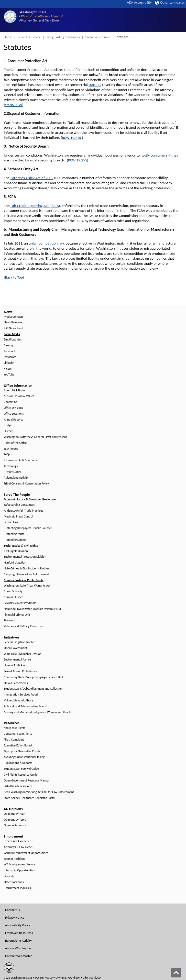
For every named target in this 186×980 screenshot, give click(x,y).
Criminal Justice (14, 597)
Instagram (10, 357)
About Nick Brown (15, 390)
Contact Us (11, 402)
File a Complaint (14, 740)
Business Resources (99, 37)
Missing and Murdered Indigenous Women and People (38, 712)
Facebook (10, 351)
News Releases (13, 322)
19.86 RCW (14, 105)
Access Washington (18, 948)
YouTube (9, 375)
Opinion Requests (15, 825)
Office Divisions (13, 408)
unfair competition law (46, 243)
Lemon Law (11, 522)
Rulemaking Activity (16, 478)
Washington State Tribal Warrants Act (27, 586)
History (8, 431)
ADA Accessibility (139, 2)
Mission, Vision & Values (19, 396)
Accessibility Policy (18, 925)
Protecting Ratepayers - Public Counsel (28, 528)
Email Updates (13, 340)
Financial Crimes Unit (17, 615)
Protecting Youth (14, 534)
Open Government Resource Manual (27, 781)
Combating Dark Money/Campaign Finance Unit (34, 677)
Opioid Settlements (16, 683)
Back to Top (14, 277)
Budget (8, 425)
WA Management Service (20, 865)
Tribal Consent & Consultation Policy (26, 484)
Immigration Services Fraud (21, 695)
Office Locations (14, 414)
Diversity (9, 876)
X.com (8, 369)
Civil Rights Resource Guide (21, 775)
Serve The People (29, 37)
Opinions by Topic (15, 820)
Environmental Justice (17, 660)
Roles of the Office (15, 443)
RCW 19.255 (78, 160)
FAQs (7, 454)
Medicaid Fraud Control (18, 517)
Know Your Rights (15, 728)
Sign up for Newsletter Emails (22, 751)
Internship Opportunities (19, 870)
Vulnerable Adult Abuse (19, 701)
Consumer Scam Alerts (18, 734)
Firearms (9, 620)
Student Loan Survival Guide (21, 769)
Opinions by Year (14, 814)
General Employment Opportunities (26, 853)
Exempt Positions (14, 859)
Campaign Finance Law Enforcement (26, 574)
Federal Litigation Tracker (19, 642)
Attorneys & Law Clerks (18, 847)
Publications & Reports (18, 763)
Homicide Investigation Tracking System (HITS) (32, 609)
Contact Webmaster (19, 956)
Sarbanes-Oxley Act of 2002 (32, 178)
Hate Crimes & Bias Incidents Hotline (27, 569)
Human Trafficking (15, 665)
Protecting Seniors (15, 540)
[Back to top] (176, 973)
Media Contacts (14, 317)
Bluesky (9, 345)
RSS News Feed (13, 328)
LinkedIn (9, 363)
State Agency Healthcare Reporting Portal (30, 798)
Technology (11, 466)
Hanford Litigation (15, 563)
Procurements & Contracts (20, 460)
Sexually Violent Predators (20, 603)
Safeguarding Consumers (63, 37)
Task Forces (11, 449)
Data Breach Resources (18, 786)
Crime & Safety (13, 591)
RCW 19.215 (72, 138)
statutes (95, 85)
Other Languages (170, 2)
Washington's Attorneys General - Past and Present (35, 437)
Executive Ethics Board (18, 746)
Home (8, 37)
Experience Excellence (18, 841)
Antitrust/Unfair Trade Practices (23, 511)
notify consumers (154, 155)
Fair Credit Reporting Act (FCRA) (35, 206)
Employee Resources (19, 933)
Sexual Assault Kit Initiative (20, 671)
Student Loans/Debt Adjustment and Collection (33, 689)
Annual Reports (13, 420)
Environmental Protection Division (25, 557)
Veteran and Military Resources (23, 626)
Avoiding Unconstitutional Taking (24, 757)
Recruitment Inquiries (17, 888)
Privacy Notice (13, 472)
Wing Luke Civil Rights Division (23, 654)
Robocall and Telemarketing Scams (25, 706)
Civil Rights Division (16, 551)
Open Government (15, 648)
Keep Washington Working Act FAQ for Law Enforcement (39, 792)
